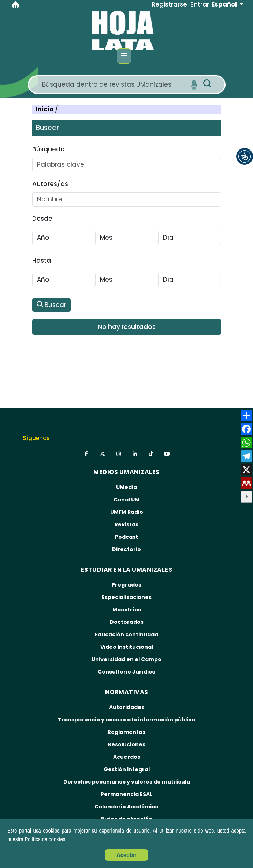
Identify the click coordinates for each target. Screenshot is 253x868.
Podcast (126, 537)
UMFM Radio (127, 512)
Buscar (51, 305)
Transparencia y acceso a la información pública (126, 720)
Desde (42, 219)
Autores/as (50, 184)
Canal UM (126, 500)
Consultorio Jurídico (127, 672)
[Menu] (124, 56)
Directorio (126, 549)
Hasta (42, 261)
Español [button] (225, 4)
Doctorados (127, 622)
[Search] (114, 85)
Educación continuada (126, 634)
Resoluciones (127, 744)
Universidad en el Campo (126, 659)
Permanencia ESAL (126, 794)
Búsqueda (49, 149)
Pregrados (126, 585)
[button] (245, 156)
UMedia (126, 487)
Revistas (126, 524)
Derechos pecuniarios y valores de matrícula (127, 782)
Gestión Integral (127, 769)
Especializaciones (127, 597)
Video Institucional (127, 647)
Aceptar (126, 855)
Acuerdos (127, 757)
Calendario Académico (126, 807)
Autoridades (127, 707)
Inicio (45, 109)
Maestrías (127, 610)
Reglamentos (126, 732)
